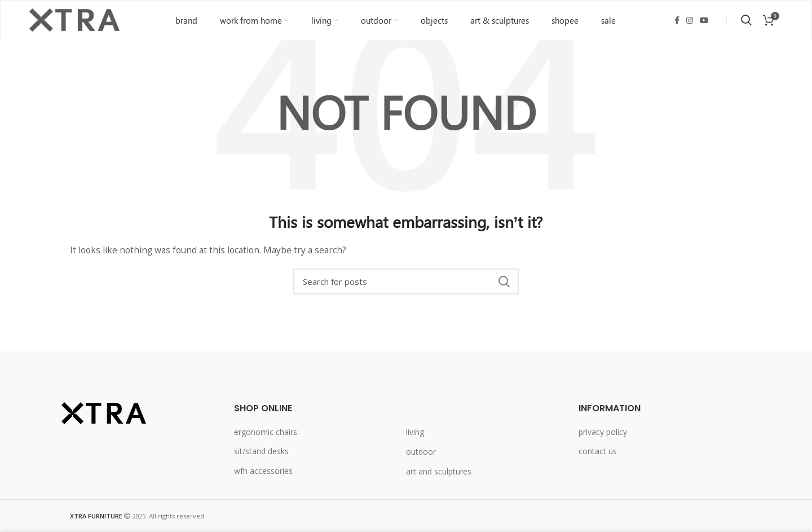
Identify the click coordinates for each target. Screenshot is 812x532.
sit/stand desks (261, 452)
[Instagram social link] (690, 20)
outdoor (421, 452)
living (415, 432)
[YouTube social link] (704, 20)
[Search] (406, 282)
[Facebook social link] (677, 20)
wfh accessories (263, 471)
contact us (598, 452)
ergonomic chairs (266, 432)
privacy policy (603, 432)
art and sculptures (439, 471)
